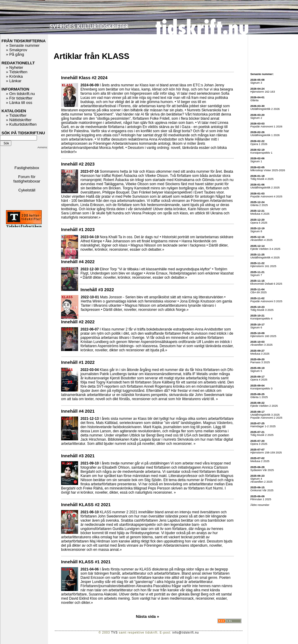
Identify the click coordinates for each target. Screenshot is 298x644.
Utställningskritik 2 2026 (265, 109)
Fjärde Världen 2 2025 (264, 406)
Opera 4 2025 (259, 380)
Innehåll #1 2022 (78, 362)
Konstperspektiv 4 (261, 319)
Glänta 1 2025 (259, 397)
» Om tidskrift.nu (20, 94)
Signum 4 (256, 479)
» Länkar (14, 81)
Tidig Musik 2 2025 (262, 435)
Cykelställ (27, 190)
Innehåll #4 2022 (78, 262)
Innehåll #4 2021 (78, 411)
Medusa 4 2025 (260, 214)
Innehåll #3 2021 (78, 456)
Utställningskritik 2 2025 (265, 188)
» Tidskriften (17, 72)
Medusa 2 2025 (260, 461)
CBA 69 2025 (259, 292)
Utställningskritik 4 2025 (265, 258)
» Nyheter (15, 67)
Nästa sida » (148, 616)
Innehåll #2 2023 (78, 164)
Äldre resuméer (260, 505)
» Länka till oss (19, 103)
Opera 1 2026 (259, 144)
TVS (114, 633)
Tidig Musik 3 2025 (262, 310)
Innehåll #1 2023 (78, 230)
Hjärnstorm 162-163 (263, 92)
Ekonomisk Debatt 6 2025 (266, 284)
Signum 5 (256, 371)
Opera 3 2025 (259, 444)
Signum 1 (256, 161)
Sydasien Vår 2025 (262, 470)
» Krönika (14, 76)
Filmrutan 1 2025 (261, 499)
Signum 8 (256, 231)
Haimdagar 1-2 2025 (263, 426)
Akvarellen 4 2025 (261, 240)
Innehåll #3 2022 (97, 290)
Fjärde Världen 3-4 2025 (265, 249)
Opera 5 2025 (259, 223)
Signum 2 (256, 118)
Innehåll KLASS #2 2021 (86, 505)
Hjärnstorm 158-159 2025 (266, 453)
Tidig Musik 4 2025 (262, 179)
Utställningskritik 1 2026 (265, 135)
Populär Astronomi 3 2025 (266, 301)
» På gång (15, 54)
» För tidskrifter (19, 98)
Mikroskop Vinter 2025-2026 (268, 170)
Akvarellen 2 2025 (261, 482)
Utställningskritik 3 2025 (265, 415)
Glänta (254, 100)
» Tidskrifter (16, 115)
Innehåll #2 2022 (78, 322)
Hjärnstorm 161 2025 (263, 266)
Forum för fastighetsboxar (27, 179)
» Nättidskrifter (19, 120)
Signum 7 (256, 275)
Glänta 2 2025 (259, 205)
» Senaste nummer (23, 45)
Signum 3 (256, 83)
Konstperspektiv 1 (261, 153)
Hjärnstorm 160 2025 (263, 336)
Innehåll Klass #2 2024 (84, 78)
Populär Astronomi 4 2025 (266, 197)
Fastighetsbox (27, 168)
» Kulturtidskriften (21, 124)
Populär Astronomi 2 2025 (266, 418)
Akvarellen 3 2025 (261, 345)
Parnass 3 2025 (260, 362)
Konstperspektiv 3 (261, 389)
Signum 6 (256, 328)
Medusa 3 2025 (260, 354)
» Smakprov (17, 50)
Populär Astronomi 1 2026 (266, 127)
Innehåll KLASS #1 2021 (86, 562)
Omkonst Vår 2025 (262, 490)
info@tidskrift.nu (186, 633)
